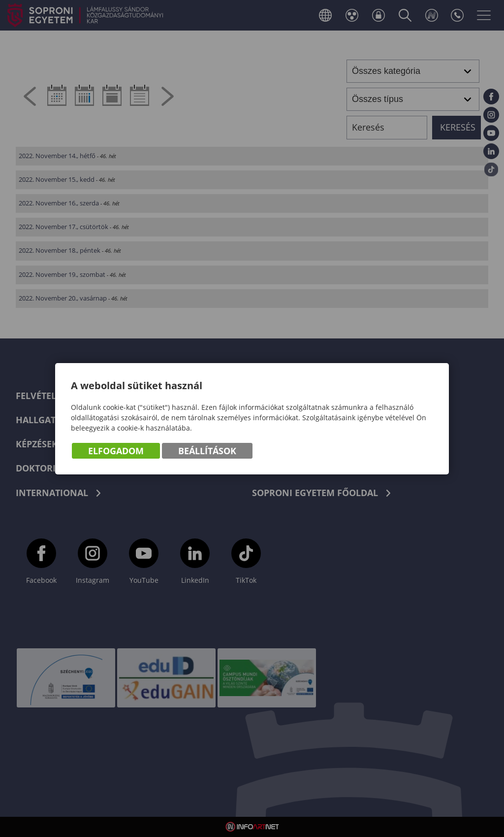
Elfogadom (116, 451)
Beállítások (207, 451)
